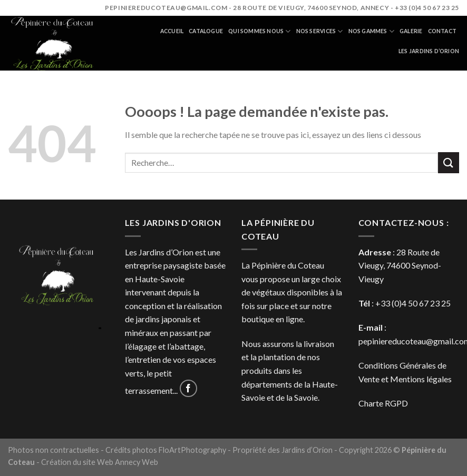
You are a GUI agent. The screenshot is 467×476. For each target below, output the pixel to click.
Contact (442, 31)
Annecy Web (137, 462)
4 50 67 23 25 (426, 303)
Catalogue (206, 31)
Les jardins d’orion (429, 51)
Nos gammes (372, 31)
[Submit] (449, 162)
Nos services (320, 31)
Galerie (411, 31)
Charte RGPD (383, 403)
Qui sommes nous (260, 31)
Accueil (172, 31)
